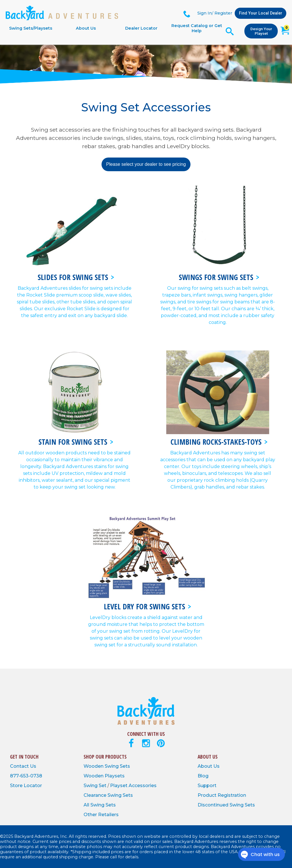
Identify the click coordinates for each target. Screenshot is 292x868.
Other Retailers (101, 815)
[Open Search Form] (230, 31)
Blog (203, 776)
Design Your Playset (261, 31)
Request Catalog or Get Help (197, 28)
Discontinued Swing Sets (226, 805)
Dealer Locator (141, 28)
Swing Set (96, 786)
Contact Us (23, 766)
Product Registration (222, 795)
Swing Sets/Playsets (31, 28)
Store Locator (26, 786)
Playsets (115, 776)
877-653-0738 (26, 776)
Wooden (94, 766)
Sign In (205, 13)
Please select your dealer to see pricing (146, 164)
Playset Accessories (133, 786)
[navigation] (114, 28)
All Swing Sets (100, 805)
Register (223, 13)
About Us (86, 28)
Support (207, 786)
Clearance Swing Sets (108, 795)
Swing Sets (117, 766)
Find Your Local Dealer (261, 13)
